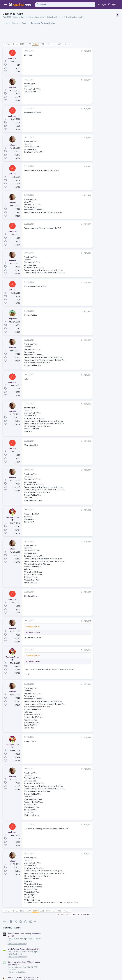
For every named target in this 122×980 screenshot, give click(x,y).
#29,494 (71, 621)
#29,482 (71, 224)
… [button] (17, 44)
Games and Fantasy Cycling (95, 163)
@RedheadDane (30, 596)
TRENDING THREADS (88, 44)
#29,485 (71, 311)
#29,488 (71, 404)
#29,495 (71, 650)
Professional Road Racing (94, 59)
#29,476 (71, 51)
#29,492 (71, 542)
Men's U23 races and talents (96, 179)
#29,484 (71, 282)
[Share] (65, 51)
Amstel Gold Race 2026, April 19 (97, 189)
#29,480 (71, 166)
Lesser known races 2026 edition (98, 168)
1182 (48, 44)
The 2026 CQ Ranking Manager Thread (100, 158)
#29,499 (71, 825)
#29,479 (71, 138)
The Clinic (88, 218)
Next (66, 44)
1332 (59, 44)
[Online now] (12, 515)
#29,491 (71, 510)
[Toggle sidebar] (118, 15)
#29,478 (71, 109)
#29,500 (71, 854)
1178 (22, 44)
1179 (29, 44)
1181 (42, 44)
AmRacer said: (32, 627)
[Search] (65, 5)
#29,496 (71, 684)
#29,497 (71, 737)
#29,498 (71, 769)
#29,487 (71, 375)
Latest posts (85, 152)
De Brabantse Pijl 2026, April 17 (97, 138)
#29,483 (71, 253)
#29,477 (71, 80)
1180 (35, 44)
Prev (8, 44)
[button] (5, 5)
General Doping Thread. (94, 212)
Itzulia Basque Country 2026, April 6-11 (100, 65)
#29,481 (71, 195)
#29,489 (71, 441)
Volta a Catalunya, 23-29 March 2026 (99, 93)
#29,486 (71, 340)
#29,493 (71, 592)
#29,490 (71, 470)
